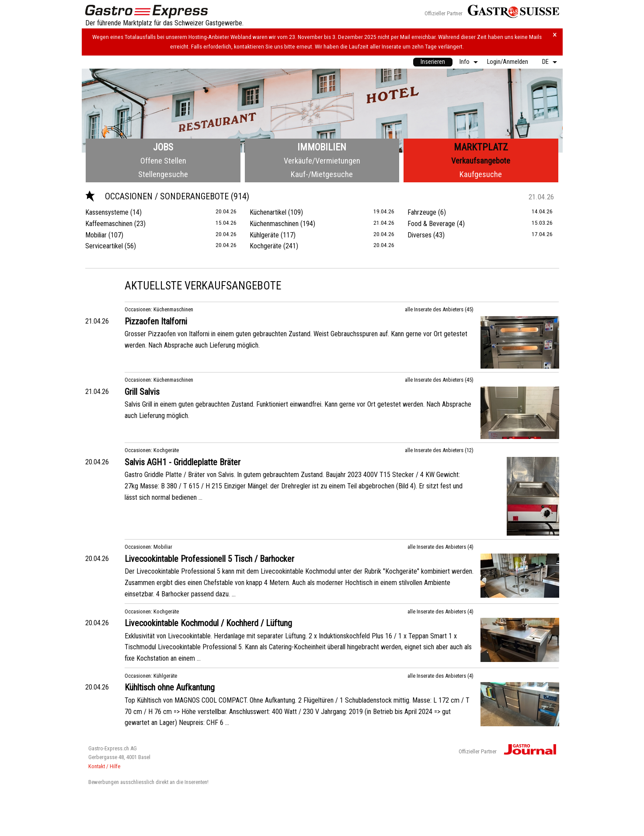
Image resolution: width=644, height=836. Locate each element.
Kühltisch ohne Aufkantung (170, 687)
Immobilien (322, 147)
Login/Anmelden (508, 62)
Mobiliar (96, 235)
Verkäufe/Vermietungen (322, 161)
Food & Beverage (431, 224)
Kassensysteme (107, 212)
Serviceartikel (104, 246)
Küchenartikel (268, 212)
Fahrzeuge (422, 212)
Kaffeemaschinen (109, 224)
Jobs (163, 147)
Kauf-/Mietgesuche (322, 174)
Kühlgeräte (264, 235)
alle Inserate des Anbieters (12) (439, 450)
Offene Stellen (163, 161)
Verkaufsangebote (481, 161)
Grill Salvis (142, 392)
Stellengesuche (163, 174)
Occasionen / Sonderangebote (158, 196)
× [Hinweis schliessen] (555, 35)
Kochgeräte (266, 246)
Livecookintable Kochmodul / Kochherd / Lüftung (208, 623)
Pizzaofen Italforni (156, 321)
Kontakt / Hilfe (104, 766)
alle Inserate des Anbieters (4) (440, 547)
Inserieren (433, 62)
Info (465, 62)
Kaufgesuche (481, 174)
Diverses (419, 235)
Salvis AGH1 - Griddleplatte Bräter (183, 462)
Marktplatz (481, 147)
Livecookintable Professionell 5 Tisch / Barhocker (209, 559)
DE (545, 62)
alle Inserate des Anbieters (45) (439, 309)
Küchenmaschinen (274, 224)
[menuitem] (433, 62)
